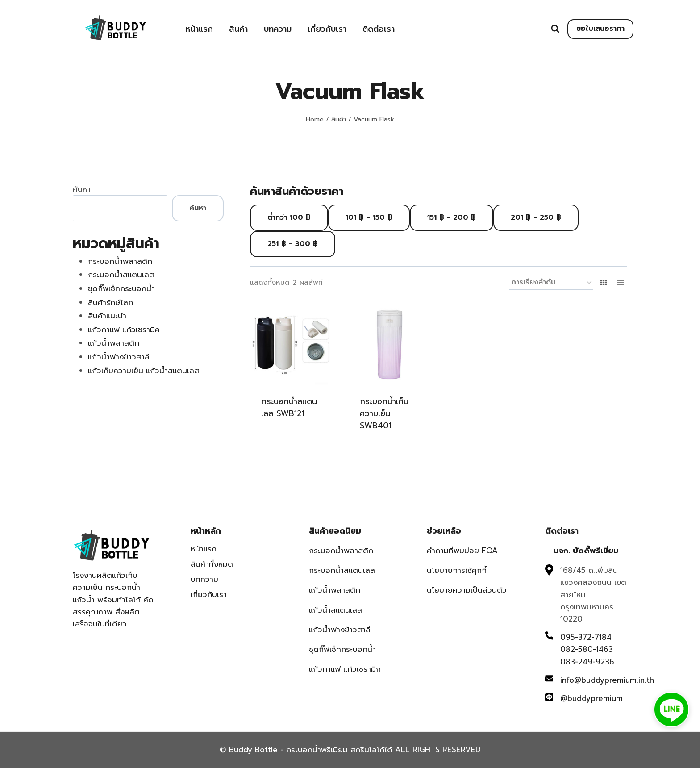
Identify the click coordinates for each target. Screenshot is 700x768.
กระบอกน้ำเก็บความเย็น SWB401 (384, 413)
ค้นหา (82, 189)
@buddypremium (592, 698)
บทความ (278, 29)
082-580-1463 (587, 649)
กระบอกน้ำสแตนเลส (342, 570)
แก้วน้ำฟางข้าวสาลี (340, 630)
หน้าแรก (199, 29)
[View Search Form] (555, 29)
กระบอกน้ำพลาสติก (341, 551)
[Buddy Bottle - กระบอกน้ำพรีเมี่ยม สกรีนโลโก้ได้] (117, 28)
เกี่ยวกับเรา (327, 29)
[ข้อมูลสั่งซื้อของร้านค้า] (551, 283)
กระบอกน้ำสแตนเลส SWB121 (289, 407)
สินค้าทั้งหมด (212, 564)
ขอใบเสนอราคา (600, 29)
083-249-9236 (587, 662)
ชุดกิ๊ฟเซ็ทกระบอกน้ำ (342, 649)
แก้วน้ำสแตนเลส (335, 610)
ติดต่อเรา (379, 29)
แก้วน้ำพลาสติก (335, 590)
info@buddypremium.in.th (607, 680)
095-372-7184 (586, 637)
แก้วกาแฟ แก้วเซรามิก (345, 669)
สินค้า (238, 29)
